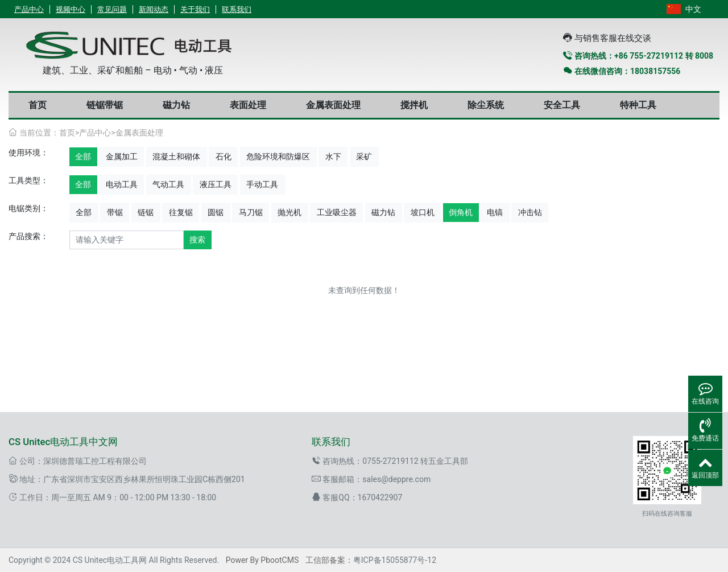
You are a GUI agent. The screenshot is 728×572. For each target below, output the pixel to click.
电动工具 (122, 184)
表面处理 (248, 105)
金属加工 (122, 157)
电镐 (495, 212)
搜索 (197, 240)
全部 (83, 157)
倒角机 (461, 212)
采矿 (364, 157)
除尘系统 (486, 105)
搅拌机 (414, 105)
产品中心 (29, 9)
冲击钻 (530, 212)
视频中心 (71, 9)
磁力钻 (176, 105)
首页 (38, 105)
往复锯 (181, 212)
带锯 (115, 212)
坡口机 (423, 212)
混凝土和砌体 (176, 157)
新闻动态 (154, 9)
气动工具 (168, 184)
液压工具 (216, 184)
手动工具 (262, 184)
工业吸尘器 (337, 212)
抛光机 (289, 212)
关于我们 (195, 9)
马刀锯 (251, 212)
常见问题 (112, 9)
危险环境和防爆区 (278, 157)
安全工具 (562, 105)
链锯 (146, 212)
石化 (224, 157)
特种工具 (638, 105)
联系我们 (237, 9)
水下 (333, 157)
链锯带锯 (105, 105)
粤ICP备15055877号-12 (395, 560)
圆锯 (216, 212)
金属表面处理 (333, 105)
